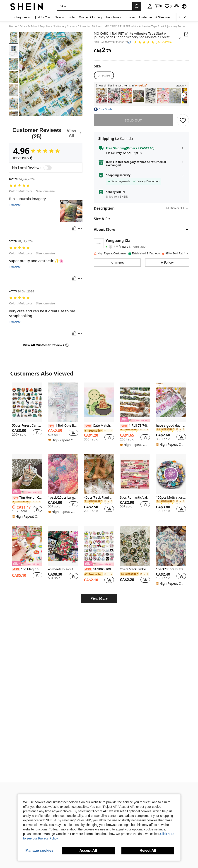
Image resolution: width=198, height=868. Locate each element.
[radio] (104, 75)
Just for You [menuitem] (42, 17)
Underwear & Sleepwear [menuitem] (156, 17)
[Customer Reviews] (46, 133)
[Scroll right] (185, 17)
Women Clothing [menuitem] (90, 17)
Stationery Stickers (65, 26)
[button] (94, 6)
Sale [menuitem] (72, 17)
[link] (158, 6)
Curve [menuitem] (130, 17)
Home (13, 26)
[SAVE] (183, 120)
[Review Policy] (23, 158)
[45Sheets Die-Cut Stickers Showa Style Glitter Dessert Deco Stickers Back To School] (63, 537)
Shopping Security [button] (118, 175)
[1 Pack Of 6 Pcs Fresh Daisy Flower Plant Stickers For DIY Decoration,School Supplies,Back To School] (175, 96)
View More (99, 589)
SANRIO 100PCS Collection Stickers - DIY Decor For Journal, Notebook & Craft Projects (99, 560)
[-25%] (124, 416)
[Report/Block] (80, 225)
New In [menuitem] (59, 17)
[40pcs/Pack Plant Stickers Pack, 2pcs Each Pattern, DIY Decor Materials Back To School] (99, 465)
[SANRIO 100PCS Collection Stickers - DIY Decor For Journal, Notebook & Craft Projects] (99, 537)
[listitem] (102, 96)
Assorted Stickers (91, 26)
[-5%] (51, 416)
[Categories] (21, 17)
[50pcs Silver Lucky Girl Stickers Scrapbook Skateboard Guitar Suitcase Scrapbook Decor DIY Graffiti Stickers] (114, 96)
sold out (133, 120)
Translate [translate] (15, 202)
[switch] (48, 168)
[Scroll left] (179, 17)
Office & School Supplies (35, 26)
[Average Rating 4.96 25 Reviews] (153, 42)
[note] (63, 431)
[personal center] (150, 6)
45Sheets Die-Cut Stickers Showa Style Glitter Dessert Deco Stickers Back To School (63, 560)
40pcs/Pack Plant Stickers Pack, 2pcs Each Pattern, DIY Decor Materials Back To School (99, 488)
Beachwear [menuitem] (114, 17)
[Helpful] (74, 225)
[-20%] (88, 416)
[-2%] (15, 488)
